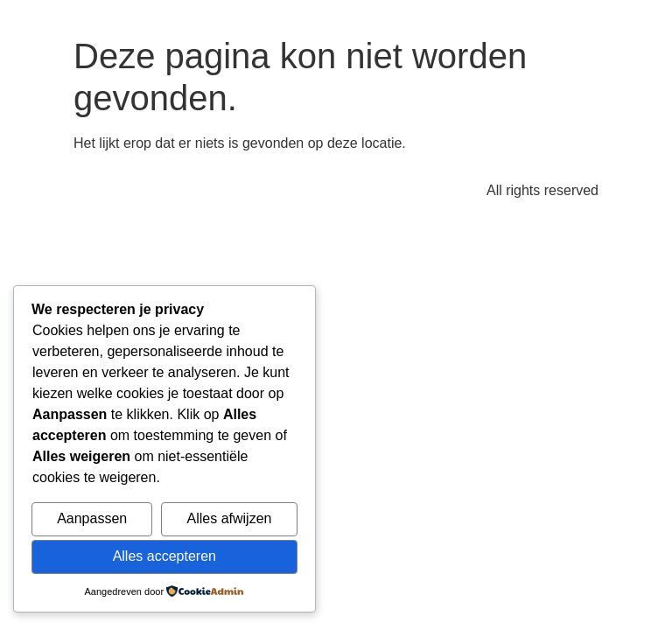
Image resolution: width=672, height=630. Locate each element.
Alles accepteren (164, 556)
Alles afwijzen (230, 518)
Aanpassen (92, 518)
